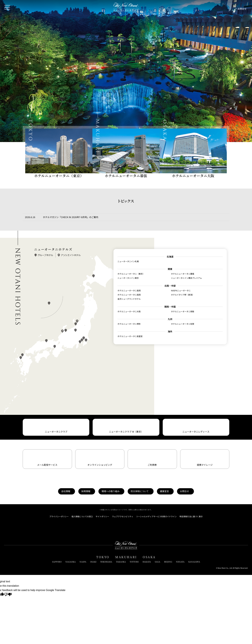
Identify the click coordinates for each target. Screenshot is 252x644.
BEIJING (168, 562)
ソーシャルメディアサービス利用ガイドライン (156, 516)
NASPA (83, 562)
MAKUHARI (126, 557)
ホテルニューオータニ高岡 (129, 295)
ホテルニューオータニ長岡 (129, 291)
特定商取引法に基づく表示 (191, 516)
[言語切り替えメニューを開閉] (230, 7)
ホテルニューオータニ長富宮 (130, 336)
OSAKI (93, 562)
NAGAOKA (71, 562)
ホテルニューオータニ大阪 (129, 311)
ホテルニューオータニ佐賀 (183, 324)
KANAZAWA (194, 562)
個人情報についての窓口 (82, 516)
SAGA (157, 562)
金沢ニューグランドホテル (129, 299)
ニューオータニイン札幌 (128, 261)
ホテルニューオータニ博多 (129, 324)
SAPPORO (57, 562)
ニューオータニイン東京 (128, 278)
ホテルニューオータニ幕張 (183, 274)
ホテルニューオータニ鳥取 (183, 311)
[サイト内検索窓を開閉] (223, 7)
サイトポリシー (102, 516)
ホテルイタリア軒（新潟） (183, 295)
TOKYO (103, 557)
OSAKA (149, 557)
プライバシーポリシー (59, 516)
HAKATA (147, 562)
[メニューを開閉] (7, 7)
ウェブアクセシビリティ (123, 516)
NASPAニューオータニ (181, 291)
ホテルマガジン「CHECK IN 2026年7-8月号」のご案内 (71, 217)
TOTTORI (134, 562)
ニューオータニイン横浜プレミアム (186, 278)
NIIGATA (180, 562)
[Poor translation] (8, 595)
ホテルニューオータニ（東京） (131, 274)
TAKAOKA (121, 562)
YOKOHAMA (106, 562)
